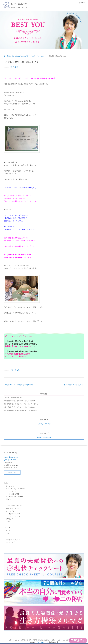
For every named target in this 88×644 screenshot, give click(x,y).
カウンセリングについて (14, 509)
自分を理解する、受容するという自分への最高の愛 (20, 410)
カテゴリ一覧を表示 (44, 424)
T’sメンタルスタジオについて (16, 489)
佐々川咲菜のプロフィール (15, 497)
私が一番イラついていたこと (74, 385)
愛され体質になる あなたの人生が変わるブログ (21, 56)
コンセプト (12, 491)
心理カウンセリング (15, 516)
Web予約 (78, 641)
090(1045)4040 (10, 460)
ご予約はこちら (12, 472)
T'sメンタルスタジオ (42, 642)
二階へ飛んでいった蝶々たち (13, 398)
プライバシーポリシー (13, 540)
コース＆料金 (10, 511)
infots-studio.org (11, 457)
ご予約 (8, 522)
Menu (82, 3)
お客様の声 (9, 519)
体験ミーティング (14, 514)
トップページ (10, 486)
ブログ (8, 534)
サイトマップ (10, 542)
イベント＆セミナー (41, 56)
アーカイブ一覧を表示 (44, 438)
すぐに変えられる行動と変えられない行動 (18, 385)
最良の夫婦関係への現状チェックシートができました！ (22, 404)
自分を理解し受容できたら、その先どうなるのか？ (20, 407)
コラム (8, 531)
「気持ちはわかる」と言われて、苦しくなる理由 (19, 401)
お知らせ (9, 499)
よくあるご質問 (14, 494)
